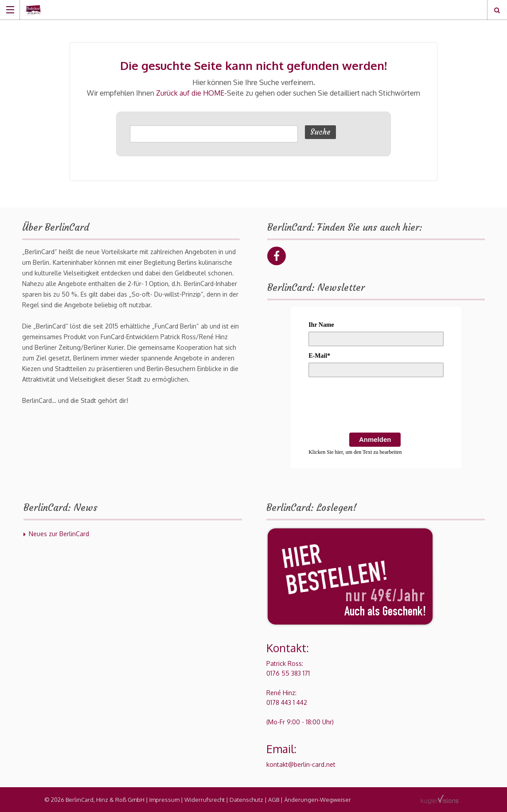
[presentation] (376, 406)
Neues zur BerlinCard (59, 534)
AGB (274, 800)
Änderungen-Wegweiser (318, 800)
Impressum (164, 800)
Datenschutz (246, 800)
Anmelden (375, 439)
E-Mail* (319, 356)
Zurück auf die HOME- (191, 93)
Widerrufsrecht (205, 800)
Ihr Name (321, 325)
